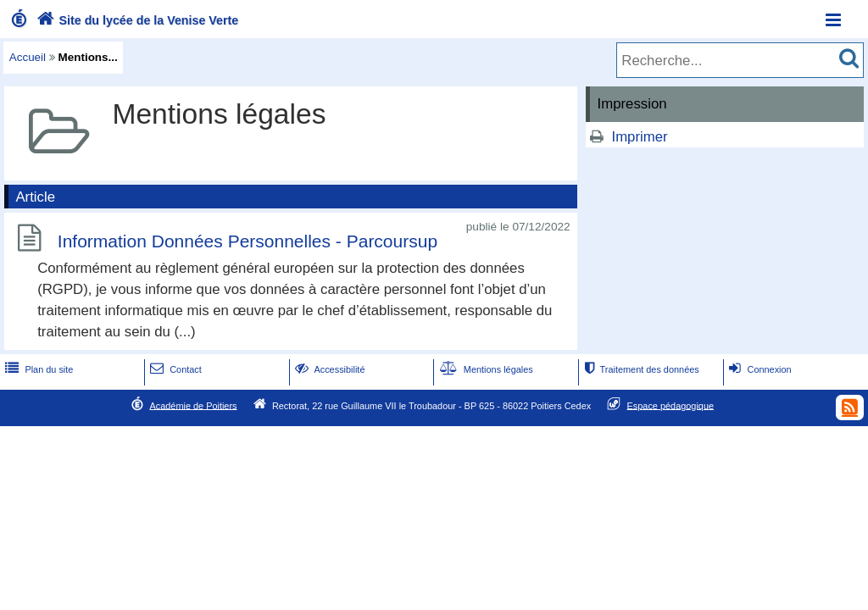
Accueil (28, 57)
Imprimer (639, 137)
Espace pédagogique (671, 405)
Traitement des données (640, 369)
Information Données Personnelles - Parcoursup (248, 241)
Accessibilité (328, 369)
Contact (174, 369)
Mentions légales (485, 369)
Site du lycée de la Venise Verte (136, 20)
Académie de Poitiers (193, 405)
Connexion (758, 369)
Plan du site (37, 369)
